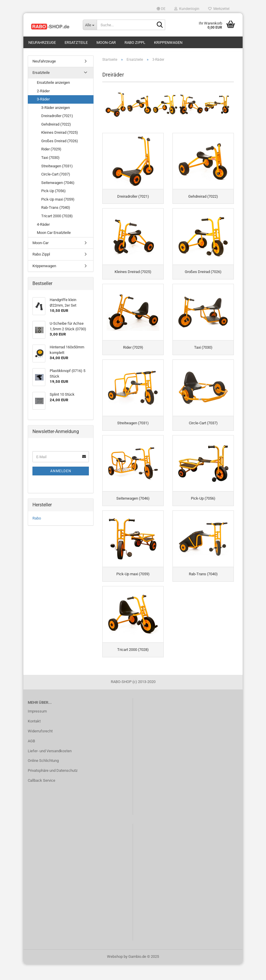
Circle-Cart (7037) (56, 177)
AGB (31, 757)
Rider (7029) (51, 152)
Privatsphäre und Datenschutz (53, 786)
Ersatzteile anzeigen (53, 85)
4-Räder (43, 227)
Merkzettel (219, 9)
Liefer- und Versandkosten (50, 767)
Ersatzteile (76, 42)
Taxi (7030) (50, 160)
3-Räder (43, 102)
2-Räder (43, 94)
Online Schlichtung (43, 777)
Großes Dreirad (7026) (60, 144)
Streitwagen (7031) (57, 169)
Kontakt (34, 737)
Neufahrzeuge (42, 42)
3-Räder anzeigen (56, 111)
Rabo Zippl (135, 42)
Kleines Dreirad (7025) (60, 136)
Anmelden (61, 474)
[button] (161, 9)
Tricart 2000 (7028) (57, 219)
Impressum (37, 727)
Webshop (115, 972)
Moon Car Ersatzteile (54, 236)
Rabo (37, 521)
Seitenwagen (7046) (58, 186)
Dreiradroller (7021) (57, 119)
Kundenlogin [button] (187, 9)
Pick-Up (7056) (53, 194)
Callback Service (42, 796)
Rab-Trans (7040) (56, 211)
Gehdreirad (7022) (56, 127)
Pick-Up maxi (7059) (58, 202)
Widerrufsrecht (40, 747)
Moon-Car (106, 42)
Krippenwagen (168, 42)
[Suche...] (90, 25)
